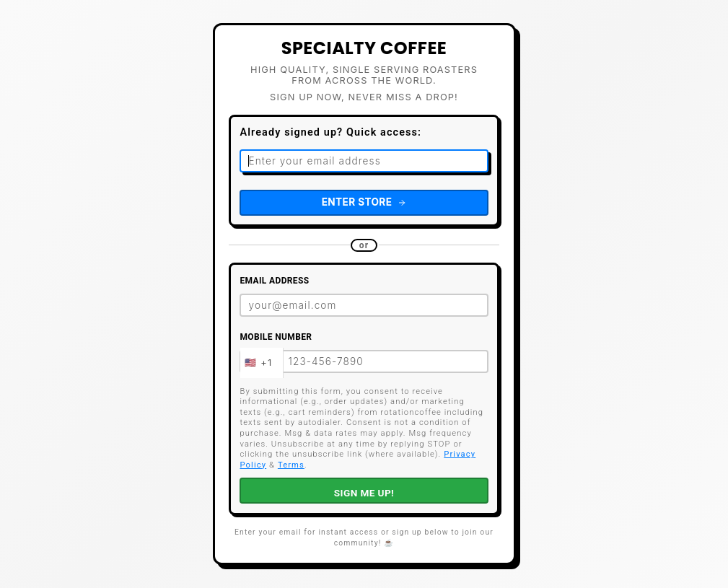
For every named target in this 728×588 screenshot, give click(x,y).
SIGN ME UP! (364, 493)
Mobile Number (276, 337)
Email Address (274, 281)
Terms (291, 465)
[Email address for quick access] (364, 161)
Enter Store (364, 202)
